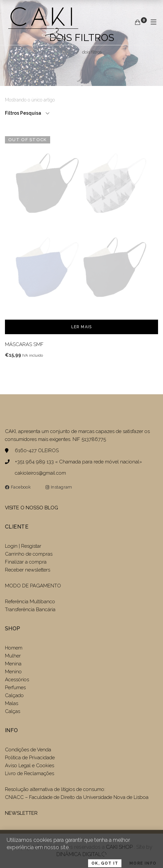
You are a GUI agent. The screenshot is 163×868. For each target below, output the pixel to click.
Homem (14, 648)
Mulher (13, 656)
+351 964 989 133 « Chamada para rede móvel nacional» (78, 462)
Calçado (14, 695)
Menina (13, 664)
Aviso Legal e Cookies (30, 766)
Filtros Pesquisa (24, 113)
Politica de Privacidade (30, 758)
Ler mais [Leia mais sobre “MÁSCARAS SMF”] (82, 327)
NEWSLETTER (21, 813)
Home (67, 52)
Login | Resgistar (23, 546)
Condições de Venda (28, 750)
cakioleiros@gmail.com (40, 473)
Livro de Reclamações (30, 773)
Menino (13, 672)
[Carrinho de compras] (138, 22)
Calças (13, 711)
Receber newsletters (28, 570)
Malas (12, 703)
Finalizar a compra (26, 562)
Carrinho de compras (29, 554)
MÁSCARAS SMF (24, 344)
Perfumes (15, 688)
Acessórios (17, 680)
